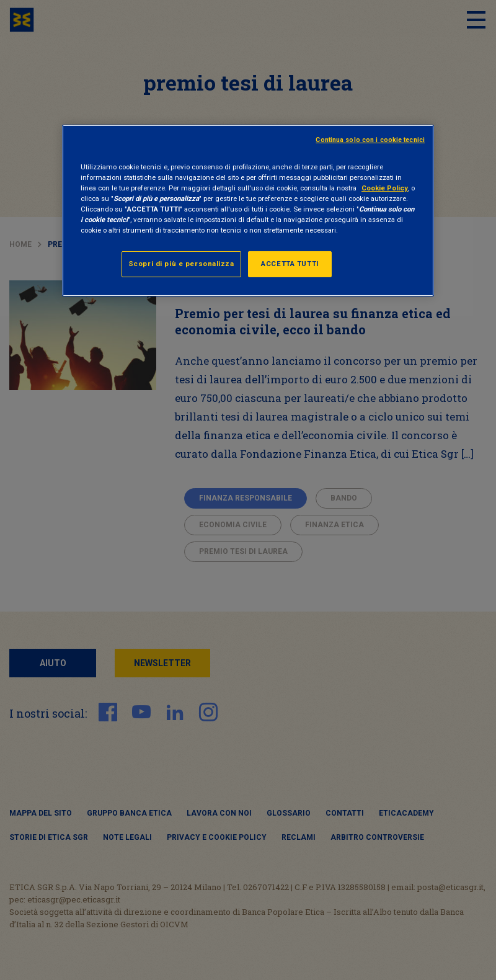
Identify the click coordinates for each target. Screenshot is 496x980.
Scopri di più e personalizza (181, 264)
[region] (248, 211)
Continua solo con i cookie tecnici (370, 140)
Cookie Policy (385, 188)
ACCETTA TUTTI (290, 264)
